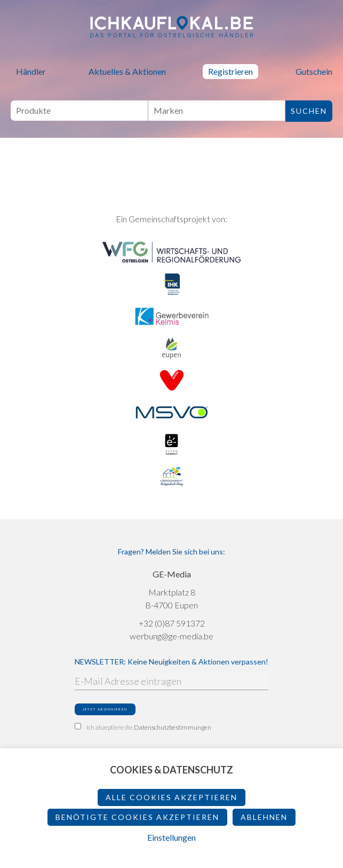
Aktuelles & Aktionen (127, 71)
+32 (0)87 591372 (172, 623)
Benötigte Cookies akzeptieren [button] (137, 817)
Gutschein (314, 71)
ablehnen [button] (264, 817)
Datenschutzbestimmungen (173, 727)
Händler (31, 71)
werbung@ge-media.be (171, 636)
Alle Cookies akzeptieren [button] (171, 797)
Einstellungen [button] (171, 837)
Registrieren (230, 71)
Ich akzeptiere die (143, 727)
